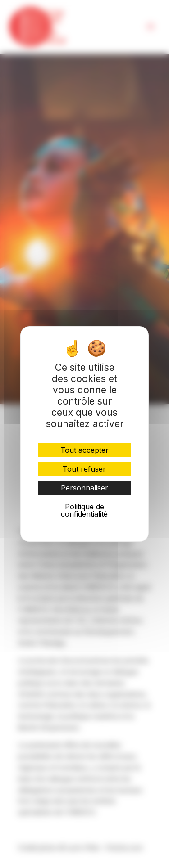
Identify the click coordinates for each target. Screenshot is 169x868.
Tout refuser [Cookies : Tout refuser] (84, 469)
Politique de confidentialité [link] (84, 510)
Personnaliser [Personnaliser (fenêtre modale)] (84, 488)
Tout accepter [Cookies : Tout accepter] (84, 450)
